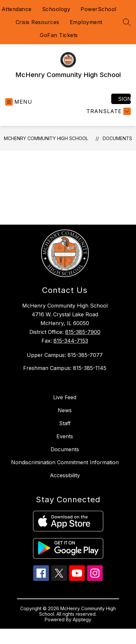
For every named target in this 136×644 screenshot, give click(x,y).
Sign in (124, 99)
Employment (86, 22)
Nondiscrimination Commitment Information (65, 462)
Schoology (56, 9)
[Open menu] (19, 102)
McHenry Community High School (46, 138)
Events (65, 436)
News (65, 410)
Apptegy (82, 619)
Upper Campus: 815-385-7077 (65, 355)
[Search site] (127, 22)
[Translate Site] (108, 111)
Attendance (17, 9)
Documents (117, 138)
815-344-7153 (71, 341)
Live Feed (65, 397)
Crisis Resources (38, 22)
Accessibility (65, 475)
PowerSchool (98, 9)
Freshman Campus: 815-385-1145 (65, 368)
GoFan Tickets (59, 35)
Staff (65, 423)
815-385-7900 (83, 332)
